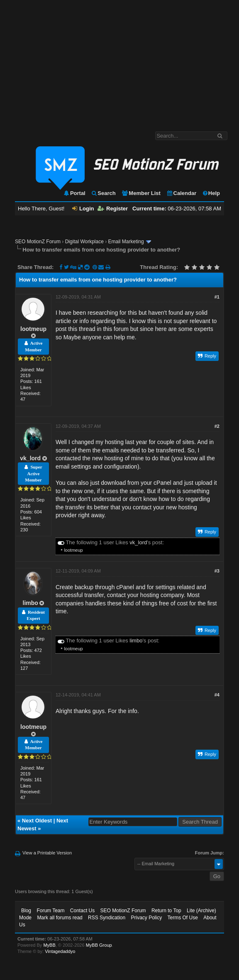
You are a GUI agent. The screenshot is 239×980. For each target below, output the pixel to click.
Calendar (182, 193)
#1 (217, 297)
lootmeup (33, 329)
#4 (217, 695)
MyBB (49, 945)
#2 (217, 426)
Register (113, 209)
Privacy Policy (146, 918)
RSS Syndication (107, 918)
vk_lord (30, 458)
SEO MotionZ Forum (38, 242)
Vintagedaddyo (60, 951)
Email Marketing (126, 242)
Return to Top (166, 911)
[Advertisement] (119, 62)
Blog (26, 911)
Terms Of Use (183, 918)
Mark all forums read (60, 918)
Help (211, 193)
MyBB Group (99, 945)
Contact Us (82, 911)
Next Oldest (37, 821)
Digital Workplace (84, 242)
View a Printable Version (47, 853)
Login (83, 209)
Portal (74, 193)
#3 (217, 571)
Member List (141, 193)
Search (103, 193)
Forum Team (50, 911)
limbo (30, 603)
